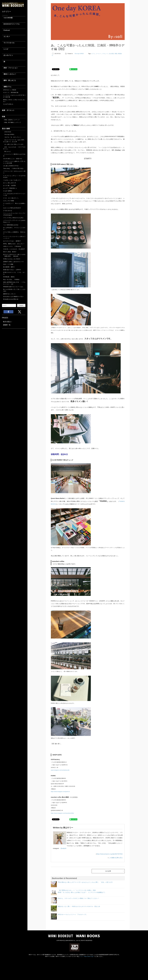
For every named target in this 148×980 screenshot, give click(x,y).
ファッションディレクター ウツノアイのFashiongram (14, 214)
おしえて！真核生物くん (10, 188)
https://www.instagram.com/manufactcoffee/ (62, 813)
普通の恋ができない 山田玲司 (12, 270)
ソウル (104, 54)
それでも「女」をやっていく (12, 137)
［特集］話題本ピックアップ (11, 120)
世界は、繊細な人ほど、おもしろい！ (14, 244)
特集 (4, 117)
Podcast (6, 30)
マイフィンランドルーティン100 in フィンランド (14, 237)
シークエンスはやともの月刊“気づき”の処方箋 (14, 96)
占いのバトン (7, 55)
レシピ (5, 49)
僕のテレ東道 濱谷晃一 (10, 252)
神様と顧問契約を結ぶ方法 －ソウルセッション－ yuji (14, 283)
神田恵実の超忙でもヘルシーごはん (13, 287)
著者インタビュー (9, 74)
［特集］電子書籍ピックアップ (12, 122)
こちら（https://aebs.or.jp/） (87, 956)
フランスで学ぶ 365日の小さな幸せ (13, 218)
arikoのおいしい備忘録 (10, 90)
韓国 (116, 54)
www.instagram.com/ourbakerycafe (60, 770)
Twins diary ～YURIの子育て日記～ (14, 169)
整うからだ (7, 151)
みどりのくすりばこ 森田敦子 (12, 241)
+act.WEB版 (7, 18)
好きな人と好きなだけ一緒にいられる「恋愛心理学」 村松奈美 (14, 255)
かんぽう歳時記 (8, 191)
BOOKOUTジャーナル (11, 24)
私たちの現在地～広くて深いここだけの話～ (14, 290)
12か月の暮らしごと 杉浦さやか (13, 159)
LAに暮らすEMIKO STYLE (11, 166)
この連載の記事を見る (116, 858)
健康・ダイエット (8, 110)
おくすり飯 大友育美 (9, 186)
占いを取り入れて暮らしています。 (14, 144)
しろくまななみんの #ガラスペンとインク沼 (14, 194)
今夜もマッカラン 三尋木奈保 (12, 246)
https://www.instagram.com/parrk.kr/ (60, 792)
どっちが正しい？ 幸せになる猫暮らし (14, 204)
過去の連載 (6, 129)
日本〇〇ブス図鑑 (8, 264)
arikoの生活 (7, 132)
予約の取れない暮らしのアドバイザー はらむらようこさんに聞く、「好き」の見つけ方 (85, 882)
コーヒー (98, 54)
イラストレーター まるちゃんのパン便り (14, 172)
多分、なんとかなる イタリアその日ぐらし (14, 148)
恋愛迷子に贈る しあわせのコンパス (13, 262)
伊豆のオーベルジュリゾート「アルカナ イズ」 (73, 914)
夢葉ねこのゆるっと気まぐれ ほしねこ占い (14, 101)
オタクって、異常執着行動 (11, 93)
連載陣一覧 (7, 325)
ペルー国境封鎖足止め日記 (11, 225)
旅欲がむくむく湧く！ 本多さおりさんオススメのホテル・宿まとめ (79, 906)
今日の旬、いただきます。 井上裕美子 (14, 249)
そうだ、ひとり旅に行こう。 (11, 198)
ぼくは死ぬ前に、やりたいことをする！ (14, 228)
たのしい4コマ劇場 (9, 201)
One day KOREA (9, 134)
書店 (113, 54)
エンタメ (6, 36)
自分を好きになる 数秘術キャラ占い (13, 297)
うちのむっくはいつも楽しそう (12, 180)
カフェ (93, 54)
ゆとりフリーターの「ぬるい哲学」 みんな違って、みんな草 (14, 141)
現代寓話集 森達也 (9, 277)
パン (107, 54)
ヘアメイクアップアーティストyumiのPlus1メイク (14, 221)
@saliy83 (63, 848)
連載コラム (7, 87)
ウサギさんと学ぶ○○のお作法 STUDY (14, 177)
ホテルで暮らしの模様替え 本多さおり (14, 233)
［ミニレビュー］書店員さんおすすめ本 (14, 155)
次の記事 (108, 871)
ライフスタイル (8, 43)
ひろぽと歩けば (8, 211)
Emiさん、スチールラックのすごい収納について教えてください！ (79, 898)
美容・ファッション (10, 68)
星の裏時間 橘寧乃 (9, 267)
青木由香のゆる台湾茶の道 (11, 299)
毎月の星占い (7, 322)
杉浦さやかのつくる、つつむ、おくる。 (14, 273)
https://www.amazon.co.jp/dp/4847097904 (110, 854)
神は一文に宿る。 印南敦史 (12, 280)
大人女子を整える (8, 104)
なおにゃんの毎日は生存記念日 (12, 208)
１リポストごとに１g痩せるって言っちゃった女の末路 (14, 162)
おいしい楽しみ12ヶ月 (10, 183)
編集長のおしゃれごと (9, 294)
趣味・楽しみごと (9, 80)
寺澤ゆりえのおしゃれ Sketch (12, 259)
